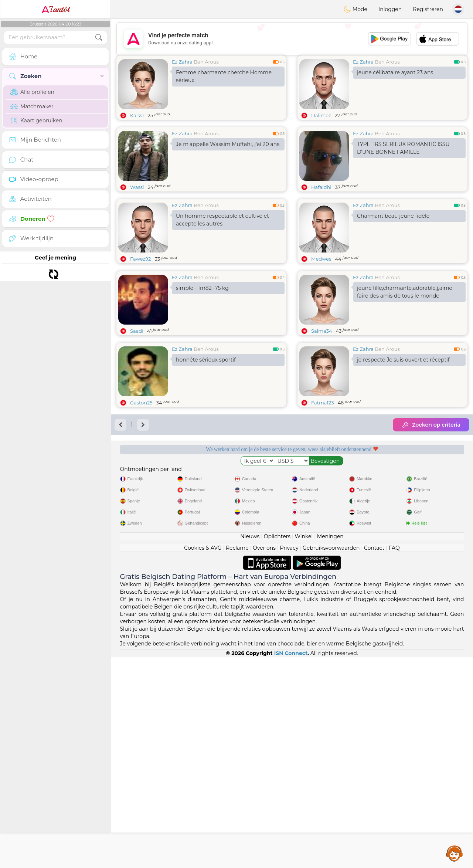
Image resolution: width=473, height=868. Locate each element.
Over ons (264, 759)
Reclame (237, 759)
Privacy (289, 759)
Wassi (137, 187)
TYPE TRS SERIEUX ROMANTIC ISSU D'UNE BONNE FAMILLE (403, 148)
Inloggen (390, 9)
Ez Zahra (182, 62)
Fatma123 (322, 460)
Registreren (428, 9)
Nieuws (250, 747)
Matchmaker (32, 106)
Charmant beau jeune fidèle (393, 216)
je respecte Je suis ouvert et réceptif (403, 417)
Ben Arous (206, 62)
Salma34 (322, 388)
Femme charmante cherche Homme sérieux (224, 76)
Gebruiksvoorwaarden (331, 759)
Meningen (330, 747)
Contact (374, 759)
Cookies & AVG (203, 759)
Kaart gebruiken (36, 121)
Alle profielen (32, 92)
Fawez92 (140, 259)
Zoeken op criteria (431, 482)
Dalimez (321, 115)
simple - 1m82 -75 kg (202, 345)
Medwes (321, 259)
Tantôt (56, 9)
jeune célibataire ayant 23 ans (395, 72)
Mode (355, 9)
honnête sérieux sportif (206, 417)
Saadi (137, 388)
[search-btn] (99, 38)
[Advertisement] (292, 39)
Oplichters (277, 747)
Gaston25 (141, 460)
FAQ (394, 759)
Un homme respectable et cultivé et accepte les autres (222, 220)
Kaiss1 (137, 115)
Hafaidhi (321, 187)
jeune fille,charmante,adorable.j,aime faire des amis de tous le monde (405, 349)
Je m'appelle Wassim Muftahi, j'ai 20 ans (228, 144)
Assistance (455, 853)
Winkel (304, 747)
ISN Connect (291, 864)
